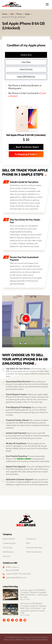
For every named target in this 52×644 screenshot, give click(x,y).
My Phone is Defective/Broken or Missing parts (26, 87)
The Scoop (7, 547)
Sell (12, 14)
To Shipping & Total (26, 154)
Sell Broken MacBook (40, 640)
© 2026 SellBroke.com (13, 637)
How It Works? (9, 539)
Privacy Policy (9, 640)
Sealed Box (26, 55)
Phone (19, 14)
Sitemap (26, 637)
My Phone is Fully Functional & (26, 95)
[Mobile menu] (47, 4)
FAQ (28, 543)
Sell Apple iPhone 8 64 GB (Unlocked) (26, 135)
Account (6, 556)
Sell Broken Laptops (23, 640)
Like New (26, 62)
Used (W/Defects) (26, 77)
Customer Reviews (34, 547)
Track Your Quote (34, 552)
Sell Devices (8, 552)
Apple (27, 14)
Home (5, 14)
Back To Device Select (26, 147)
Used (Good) (26, 69)
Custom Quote (9, 543)
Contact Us (31, 539)
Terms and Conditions (39, 637)
